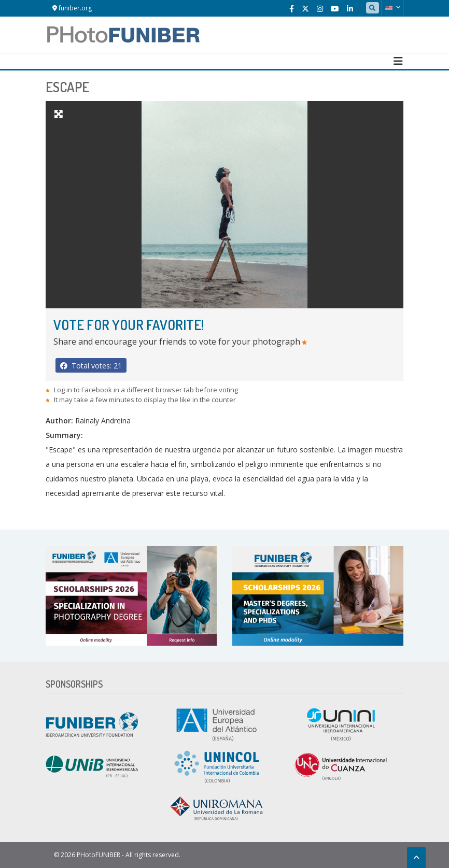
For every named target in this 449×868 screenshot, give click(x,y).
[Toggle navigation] (398, 61)
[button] (392, 8)
